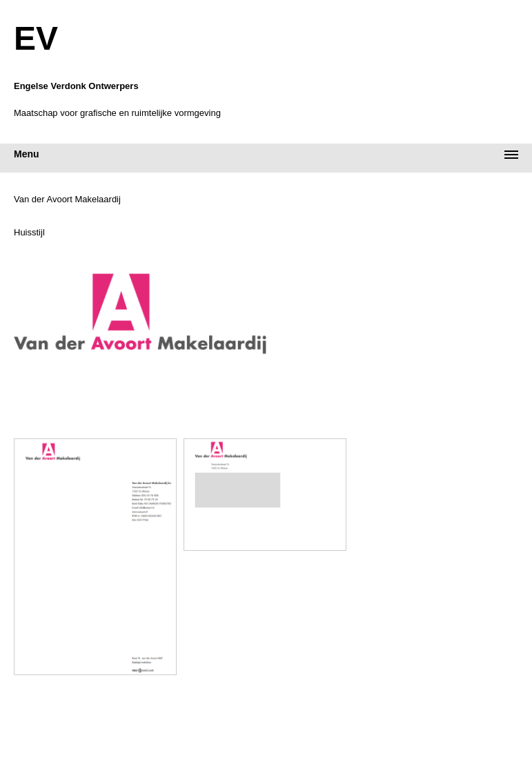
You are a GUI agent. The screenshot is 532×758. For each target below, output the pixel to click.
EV (36, 39)
